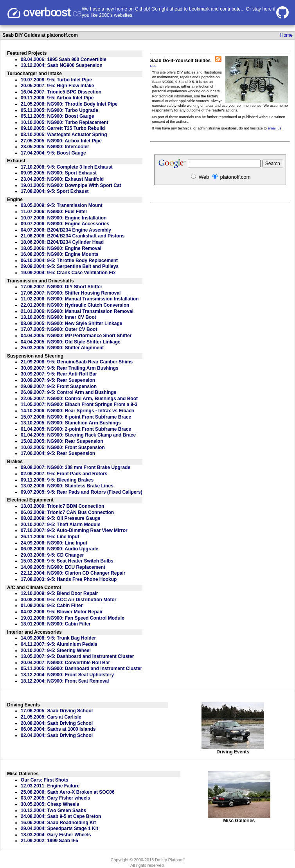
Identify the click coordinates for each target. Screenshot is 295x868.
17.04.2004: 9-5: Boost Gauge (53, 153)
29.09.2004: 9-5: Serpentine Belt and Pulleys (70, 266)
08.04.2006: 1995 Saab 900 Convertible (64, 59)
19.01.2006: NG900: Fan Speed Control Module (73, 618)
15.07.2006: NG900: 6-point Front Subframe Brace (76, 417)
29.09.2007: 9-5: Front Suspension (59, 386)
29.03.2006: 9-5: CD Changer (52, 555)
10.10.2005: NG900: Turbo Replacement (65, 122)
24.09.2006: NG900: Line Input (54, 543)
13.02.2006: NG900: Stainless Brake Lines (67, 486)
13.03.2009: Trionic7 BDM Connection (62, 506)
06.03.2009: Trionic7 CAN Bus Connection (67, 512)
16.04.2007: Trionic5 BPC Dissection (61, 92)
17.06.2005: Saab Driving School (57, 711)
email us (274, 128)
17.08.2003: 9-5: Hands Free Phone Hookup (69, 579)
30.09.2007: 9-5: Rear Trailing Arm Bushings (70, 368)
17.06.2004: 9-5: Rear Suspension (58, 453)
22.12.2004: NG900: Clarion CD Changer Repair (73, 573)
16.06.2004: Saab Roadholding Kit (58, 823)
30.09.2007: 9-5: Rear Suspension (58, 380)
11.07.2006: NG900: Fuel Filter (54, 212)
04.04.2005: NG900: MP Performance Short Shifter (76, 336)
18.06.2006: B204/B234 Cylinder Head (62, 242)
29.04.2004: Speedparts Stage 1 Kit (59, 828)
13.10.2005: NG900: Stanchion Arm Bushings (71, 423)
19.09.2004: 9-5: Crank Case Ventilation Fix (68, 273)
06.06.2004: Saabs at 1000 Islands (58, 729)
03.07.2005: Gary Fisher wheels (55, 798)
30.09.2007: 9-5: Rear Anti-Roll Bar (59, 374)
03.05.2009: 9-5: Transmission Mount (62, 205)
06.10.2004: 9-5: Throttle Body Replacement (69, 261)
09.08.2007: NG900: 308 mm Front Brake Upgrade (76, 467)
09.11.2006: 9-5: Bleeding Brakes (57, 480)
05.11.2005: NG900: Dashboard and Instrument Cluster (81, 669)
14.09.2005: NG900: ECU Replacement (63, 567)
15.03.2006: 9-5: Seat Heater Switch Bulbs (67, 561)
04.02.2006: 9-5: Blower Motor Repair (62, 612)
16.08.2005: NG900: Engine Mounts (60, 254)
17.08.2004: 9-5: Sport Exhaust (55, 191)
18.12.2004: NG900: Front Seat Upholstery (67, 675)
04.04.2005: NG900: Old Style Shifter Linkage (71, 342)
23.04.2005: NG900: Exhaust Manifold (62, 179)
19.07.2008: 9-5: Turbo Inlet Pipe (56, 80)
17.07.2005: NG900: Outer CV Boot (59, 329)
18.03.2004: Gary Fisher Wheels (56, 835)
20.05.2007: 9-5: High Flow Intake (57, 86)
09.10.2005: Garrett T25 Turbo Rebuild (63, 128)
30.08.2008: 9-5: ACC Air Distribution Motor (69, 600)
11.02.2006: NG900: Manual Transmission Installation (80, 299)
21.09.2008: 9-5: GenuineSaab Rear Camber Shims (77, 362)
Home (286, 35)
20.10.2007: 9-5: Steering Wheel (56, 651)
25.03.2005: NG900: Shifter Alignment (62, 348)
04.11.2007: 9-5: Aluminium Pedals (59, 644)
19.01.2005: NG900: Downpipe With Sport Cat (71, 185)
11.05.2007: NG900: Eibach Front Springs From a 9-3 (79, 404)
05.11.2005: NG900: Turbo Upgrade (59, 110)
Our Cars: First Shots (44, 780)
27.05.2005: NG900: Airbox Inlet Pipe (61, 141)
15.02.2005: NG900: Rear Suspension (62, 441)
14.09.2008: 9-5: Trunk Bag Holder (58, 638)
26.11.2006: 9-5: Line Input (50, 537)
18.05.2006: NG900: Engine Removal (61, 248)
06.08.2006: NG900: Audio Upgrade (59, 549)
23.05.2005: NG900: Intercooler (55, 147)
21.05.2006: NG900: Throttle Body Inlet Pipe (69, 104)
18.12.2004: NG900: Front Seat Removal (65, 681)
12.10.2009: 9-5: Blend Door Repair (59, 593)
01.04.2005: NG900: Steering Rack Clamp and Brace (78, 435)
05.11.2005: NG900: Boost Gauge (57, 116)
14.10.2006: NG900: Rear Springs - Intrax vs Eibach (77, 411)
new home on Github (127, 9)
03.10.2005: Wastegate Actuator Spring (64, 135)
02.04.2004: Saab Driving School (57, 735)
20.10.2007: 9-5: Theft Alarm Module (61, 525)
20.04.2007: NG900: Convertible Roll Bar (65, 663)
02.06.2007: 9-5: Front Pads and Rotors (64, 474)
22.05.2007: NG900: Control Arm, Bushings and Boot (79, 399)
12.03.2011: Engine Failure (50, 786)
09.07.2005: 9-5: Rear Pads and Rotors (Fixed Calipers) (82, 492)
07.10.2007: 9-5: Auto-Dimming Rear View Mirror (74, 530)
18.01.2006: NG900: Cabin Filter (56, 624)
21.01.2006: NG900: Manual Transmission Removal (77, 311)
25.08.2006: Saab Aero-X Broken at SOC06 (68, 792)
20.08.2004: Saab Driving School (57, 723)
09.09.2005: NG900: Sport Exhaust (59, 173)
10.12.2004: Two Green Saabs (53, 810)
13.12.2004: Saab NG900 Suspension (62, 65)
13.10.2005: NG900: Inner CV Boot (58, 317)
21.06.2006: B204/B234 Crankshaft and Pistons (73, 236)
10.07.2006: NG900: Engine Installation (64, 218)
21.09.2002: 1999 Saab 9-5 (49, 841)
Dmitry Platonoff (170, 860)
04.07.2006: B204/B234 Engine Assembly (66, 230)
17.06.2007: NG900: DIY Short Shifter (62, 287)
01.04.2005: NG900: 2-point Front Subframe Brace (76, 429)
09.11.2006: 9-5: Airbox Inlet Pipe (57, 98)
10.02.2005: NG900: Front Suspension (63, 447)
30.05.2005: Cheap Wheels (50, 804)
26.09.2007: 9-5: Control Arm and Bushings (68, 392)
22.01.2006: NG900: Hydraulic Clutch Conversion (75, 305)
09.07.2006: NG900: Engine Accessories (65, 224)
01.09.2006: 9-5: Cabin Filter (52, 606)
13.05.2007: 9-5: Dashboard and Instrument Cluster (77, 656)
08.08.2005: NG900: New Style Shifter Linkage (71, 323)
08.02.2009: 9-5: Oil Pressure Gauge (60, 518)
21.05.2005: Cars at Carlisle (51, 717)
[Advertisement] (220, 281)
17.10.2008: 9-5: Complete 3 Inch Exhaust (67, 167)
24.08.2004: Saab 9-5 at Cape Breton (61, 816)
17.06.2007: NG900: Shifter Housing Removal (71, 293)
